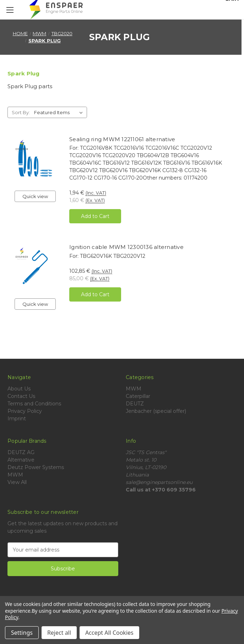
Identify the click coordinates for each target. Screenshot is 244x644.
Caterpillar (138, 396)
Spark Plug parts (30, 86)
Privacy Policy (25, 411)
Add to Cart (95, 216)
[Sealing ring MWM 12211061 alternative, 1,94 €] (35, 159)
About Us (19, 389)
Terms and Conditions (34, 404)
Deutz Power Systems (36, 467)
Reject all (59, 633)
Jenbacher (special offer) (156, 411)
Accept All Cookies (109, 633)
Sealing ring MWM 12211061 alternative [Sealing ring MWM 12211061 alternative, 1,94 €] (122, 139)
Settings (22, 633)
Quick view (35, 196)
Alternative (21, 460)
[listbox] (60, 112)
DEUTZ (135, 404)
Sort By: (21, 112)
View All (17, 482)
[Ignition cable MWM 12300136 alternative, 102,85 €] (35, 267)
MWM (134, 389)
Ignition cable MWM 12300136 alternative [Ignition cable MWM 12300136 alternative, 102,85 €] (126, 247)
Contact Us (21, 396)
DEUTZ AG (21, 452)
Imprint (17, 419)
